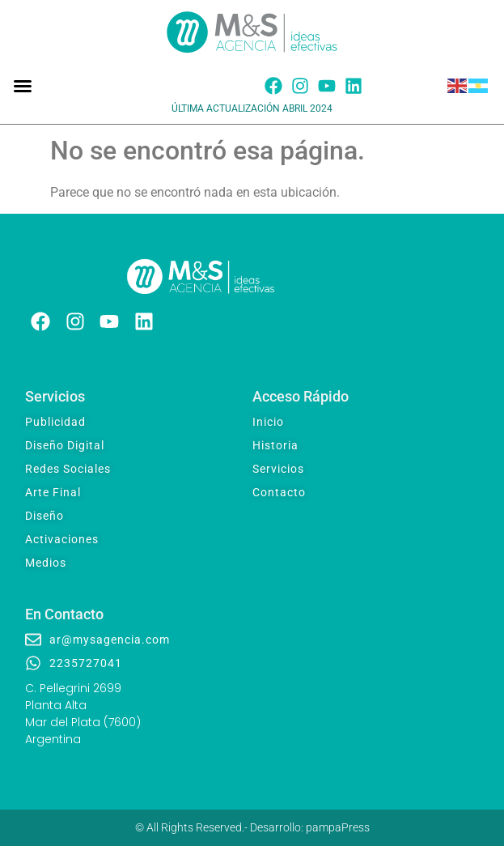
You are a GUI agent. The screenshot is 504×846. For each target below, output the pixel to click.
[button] (23, 86)
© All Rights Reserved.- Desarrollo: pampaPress (252, 827)
